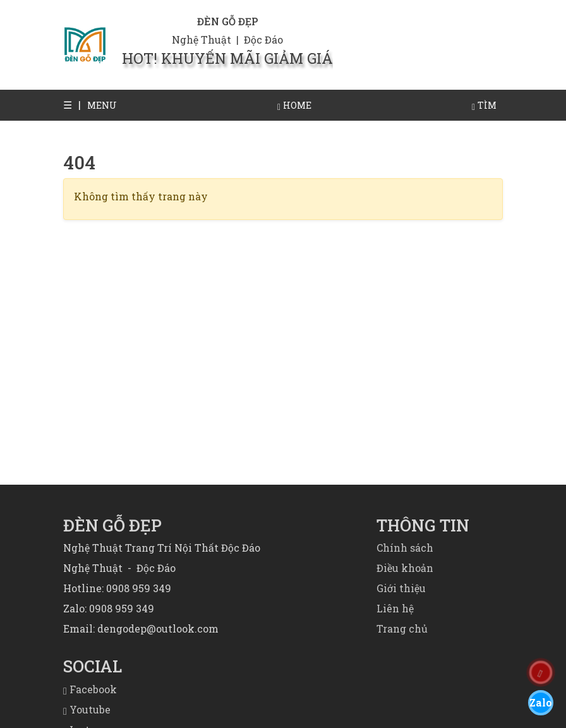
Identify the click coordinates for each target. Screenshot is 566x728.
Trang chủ (402, 628)
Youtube (87, 709)
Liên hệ (395, 608)
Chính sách (405, 548)
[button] (72, 105)
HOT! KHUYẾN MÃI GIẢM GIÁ (227, 58)
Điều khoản (405, 568)
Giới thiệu (401, 588)
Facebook (90, 689)
